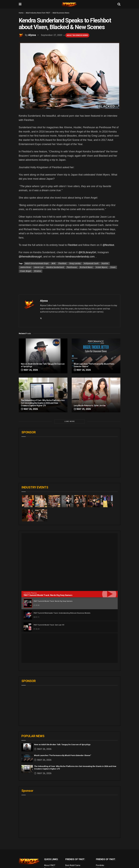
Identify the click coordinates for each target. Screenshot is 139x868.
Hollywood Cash (91, 263)
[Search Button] (119, 4)
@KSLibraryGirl (87, 252)
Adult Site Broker (104, 842)
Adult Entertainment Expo (37, 263)
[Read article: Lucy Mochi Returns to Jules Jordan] (96, 395)
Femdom (100, 845)
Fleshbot (73, 245)
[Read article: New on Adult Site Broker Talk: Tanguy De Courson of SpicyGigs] (43, 356)
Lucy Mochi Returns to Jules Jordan (90, 406)
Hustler (105, 263)
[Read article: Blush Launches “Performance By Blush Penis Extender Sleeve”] (96, 356)
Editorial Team (51, 845)
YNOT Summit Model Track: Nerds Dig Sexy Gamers (48, 595)
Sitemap (48, 851)
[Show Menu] (20, 4)
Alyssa (32, 35)
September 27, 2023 (52, 35)
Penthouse (72, 267)
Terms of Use (50, 839)
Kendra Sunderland (55, 267)
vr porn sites (71, 851)
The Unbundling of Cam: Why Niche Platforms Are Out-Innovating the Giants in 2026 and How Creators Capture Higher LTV (43, 403)
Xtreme (38, 271)
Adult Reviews (72, 842)
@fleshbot (108, 245)
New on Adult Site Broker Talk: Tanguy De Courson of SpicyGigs (62, 715)
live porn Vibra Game (105, 861)
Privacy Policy (50, 842)
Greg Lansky (75, 263)
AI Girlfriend (101, 858)
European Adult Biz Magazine (79, 854)
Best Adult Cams (73, 835)
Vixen (113, 267)
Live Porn (69, 839)
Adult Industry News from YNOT (38, 13)
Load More (70, 421)
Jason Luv (39, 267)
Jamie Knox (25, 267)
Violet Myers (102, 267)
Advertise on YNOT (53, 848)
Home (21, 13)
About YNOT (50, 835)
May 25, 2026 (82, 409)
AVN (53, 263)
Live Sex (100, 851)
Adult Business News (61, 13)
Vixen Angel (26, 271)
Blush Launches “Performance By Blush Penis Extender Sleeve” (63, 725)
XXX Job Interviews (105, 839)
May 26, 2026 (29, 370)
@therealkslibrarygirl (30, 257)
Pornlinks (100, 835)
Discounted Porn (73, 848)
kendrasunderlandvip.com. (80, 257)
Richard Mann (86, 267)
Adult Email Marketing (75, 845)
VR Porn (100, 854)
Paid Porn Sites (103, 848)
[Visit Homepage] (69, 4)
